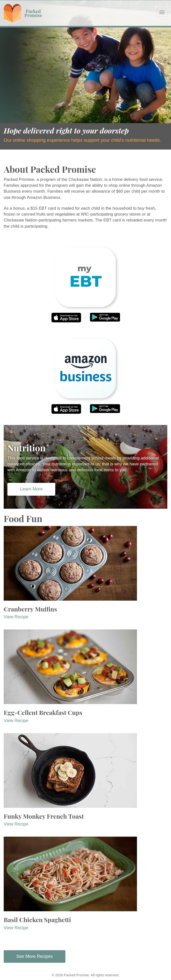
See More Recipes (35, 956)
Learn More (31, 489)
